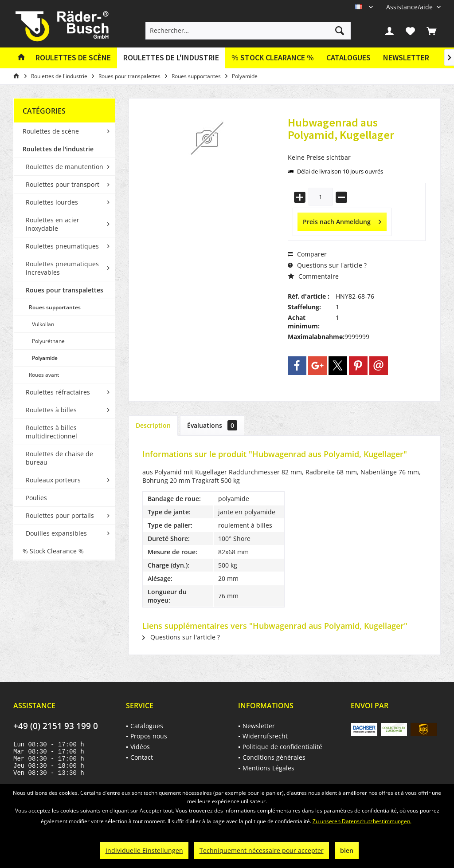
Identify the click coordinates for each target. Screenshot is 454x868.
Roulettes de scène (51, 131)
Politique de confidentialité (282, 747)
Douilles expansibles (56, 533)
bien (347, 850)
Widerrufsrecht (265, 736)
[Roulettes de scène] (73, 58)
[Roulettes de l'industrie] (171, 58)
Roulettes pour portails (60, 515)
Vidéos (140, 747)
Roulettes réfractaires (58, 392)
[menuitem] (410, 7)
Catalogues (348, 57)
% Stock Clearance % (53, 551)
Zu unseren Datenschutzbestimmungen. (362, 821)
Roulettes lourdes (52, 202)
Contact (142, 757)
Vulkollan (43, 324)
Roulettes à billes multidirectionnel (51, 432)
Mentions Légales (268, 768)
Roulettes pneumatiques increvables (62, 268)
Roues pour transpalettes (65, 290)
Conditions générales (274, 757)
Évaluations (212, 425)
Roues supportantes (55, 307)
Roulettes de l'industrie (58, 149)
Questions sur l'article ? (327, 265)
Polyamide (45, 358)
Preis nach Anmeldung (342, 220)
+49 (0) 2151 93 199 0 (56, 726)
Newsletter (406, 57)
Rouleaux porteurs (53, 480)
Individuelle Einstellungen (144, 850)
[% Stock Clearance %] (273, 58)
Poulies (36, 498)
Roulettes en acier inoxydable (53, 224)
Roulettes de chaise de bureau (59, 458)
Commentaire (313, 276)
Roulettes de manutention (65, 167)
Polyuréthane (48, 341)
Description (153, 425)
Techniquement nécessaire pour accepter (262, 850)
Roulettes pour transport (63, 184)
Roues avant (44, 375)
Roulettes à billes (51, 410)
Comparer (307, 254)
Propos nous (149, 736)
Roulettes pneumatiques (62, 246)
